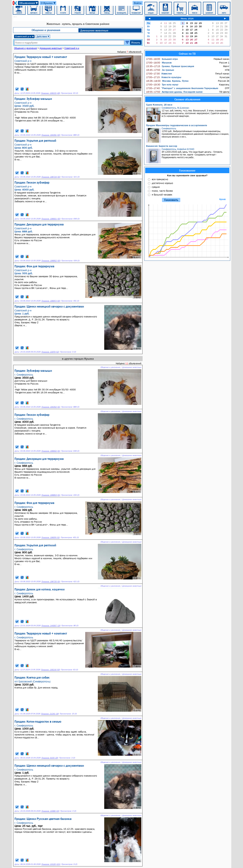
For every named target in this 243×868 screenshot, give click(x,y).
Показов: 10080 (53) (50, 811)
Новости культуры (164, 77)
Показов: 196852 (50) (51, 261)
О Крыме (48, 3)
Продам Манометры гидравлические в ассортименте (177, 125)
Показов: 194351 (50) (51, 135)
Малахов (159, 63)
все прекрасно (160, 179)
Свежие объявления (187, 99)
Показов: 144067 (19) (51, 626)
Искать (136, 42)
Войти (138, 3)
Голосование (187, 170)
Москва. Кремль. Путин (167, 81)
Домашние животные (94, 30)
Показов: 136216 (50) (50, 670)
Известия (159, 74)
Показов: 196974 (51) (51, 537)
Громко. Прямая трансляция (170, 66)
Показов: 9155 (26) (50, 758)
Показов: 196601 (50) (51, 219)
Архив (222, 199)
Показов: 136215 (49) (50, 93)
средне (156, 187)
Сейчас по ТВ (187, 54)
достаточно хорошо (162, 183)
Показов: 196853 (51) (51, 495)
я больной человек (162, 195)
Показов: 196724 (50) (51, 177)
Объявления (29, 3)
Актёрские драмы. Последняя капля (174, 92)
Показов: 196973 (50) (51, 301)
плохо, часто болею (162, 191)
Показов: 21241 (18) (50, 714)
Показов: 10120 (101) (51, 864)
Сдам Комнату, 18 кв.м (159, 105)
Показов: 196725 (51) (51, 582)
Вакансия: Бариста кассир (162, 146)
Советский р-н (25, 36)
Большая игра (162, 59)
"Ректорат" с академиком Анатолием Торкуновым (182, 88)
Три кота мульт (162, 84)
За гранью (160, 70)
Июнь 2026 (187, 18)
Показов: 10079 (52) (50, 352)
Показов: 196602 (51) (51, 451)
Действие (43, 36)
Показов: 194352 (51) (51, 407)
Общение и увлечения (46, 30)
